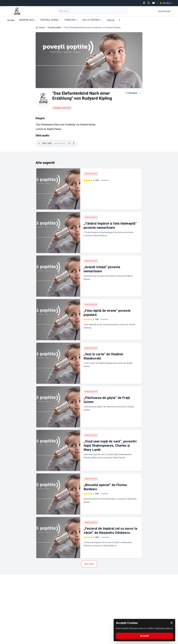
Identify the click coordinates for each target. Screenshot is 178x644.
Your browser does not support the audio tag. (56, 143)
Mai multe (89, 564)
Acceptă (144, 636)
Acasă (42, 27)
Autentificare (165, 11)
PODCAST (71, 20)
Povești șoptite (54, 27)
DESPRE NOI (28, 20)
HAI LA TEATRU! (92, 20)
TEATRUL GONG (50, 20)
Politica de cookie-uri (164, 628)
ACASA (11, 20)
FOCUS (111, 20)
